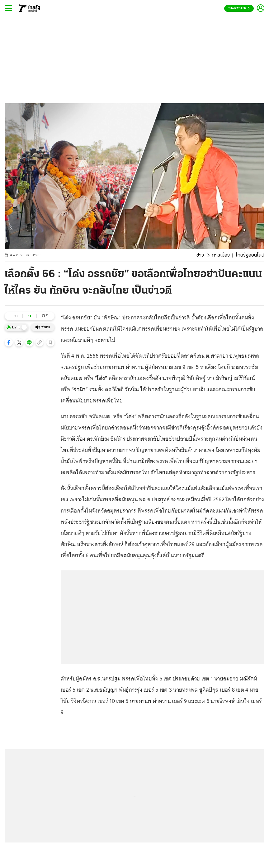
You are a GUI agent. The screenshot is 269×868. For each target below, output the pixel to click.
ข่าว (200, 255)
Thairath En (239, 9)
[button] (9, 342)
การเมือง (221, 255)
